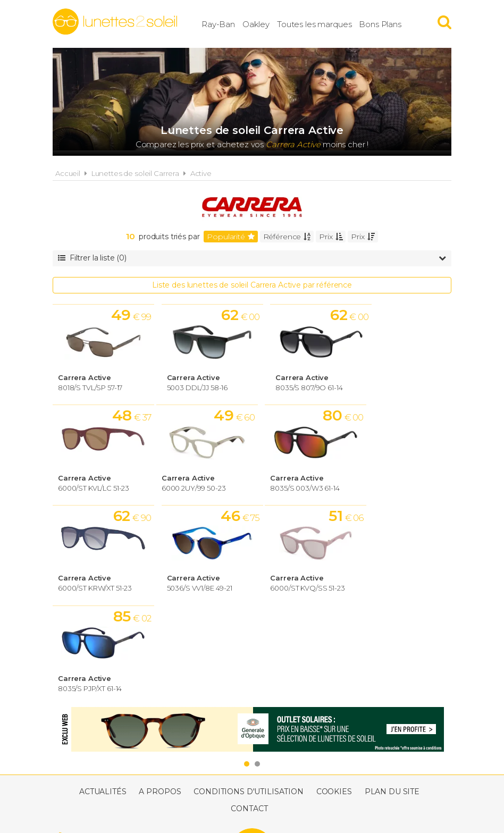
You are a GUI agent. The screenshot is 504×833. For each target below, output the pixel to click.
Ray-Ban (225, 24)
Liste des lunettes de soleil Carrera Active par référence (252, 285)
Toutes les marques (321, 24)
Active (201, 173)
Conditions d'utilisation (249, 694)
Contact (249, 711)
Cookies (334, 694)
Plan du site (392, 694)
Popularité (230, 237)
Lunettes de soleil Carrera (135, 173)
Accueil (68, 173)
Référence (287, 237)
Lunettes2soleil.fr (115, 22)
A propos (160, 694)
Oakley (262, 24)
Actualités (103, 694)
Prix (331, 237)
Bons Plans (387, 24)
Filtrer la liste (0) (252, 258)
